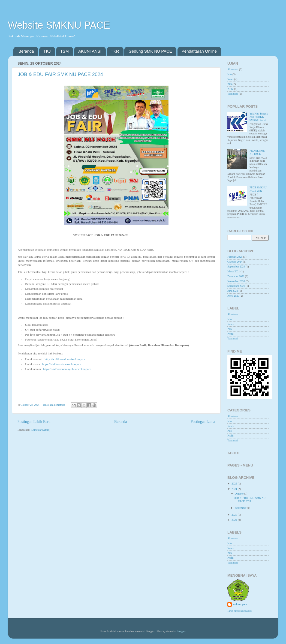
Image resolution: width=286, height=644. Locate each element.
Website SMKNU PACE (59, 25)
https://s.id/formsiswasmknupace (62, 364)
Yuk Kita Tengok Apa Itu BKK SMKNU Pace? (259, 117)
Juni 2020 (233, 291)
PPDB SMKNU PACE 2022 (258, 189)
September (241, 508)
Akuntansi (233, 69)
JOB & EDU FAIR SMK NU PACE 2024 (60, 74)
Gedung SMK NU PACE (150, 51)
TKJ (47, 51)
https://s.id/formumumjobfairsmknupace (67, 369)
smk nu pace (240, 604)
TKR (115, 51)
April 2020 (233, 296)
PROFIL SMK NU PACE (257, 152)
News (231, 79)
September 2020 (236, 286)
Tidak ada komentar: (54, 405)
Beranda (26, 51)
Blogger (181, 631)
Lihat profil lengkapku (240, 611)
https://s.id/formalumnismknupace (65, 359)
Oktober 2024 (235, 262)
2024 (234, 489)
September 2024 (236, 267)
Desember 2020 (236, 276)
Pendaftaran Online (199, 51)
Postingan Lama (203, 422)
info (230, 74)
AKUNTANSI (90, 51)
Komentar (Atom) (40, 430)
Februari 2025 (235, 257)
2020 (234, 520)
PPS (230, 84)
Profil (231, 89)
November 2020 (236, 281)
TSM (65, 51)
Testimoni (233, 94)
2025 (234, 484)
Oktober (240, 494)
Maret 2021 (234, 271)
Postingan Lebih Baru (34, 422)
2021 (234, 515)
